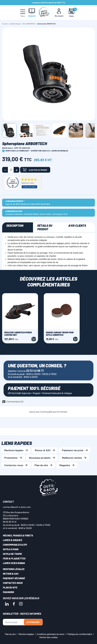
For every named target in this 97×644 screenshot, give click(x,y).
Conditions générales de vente (51, 634)
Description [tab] (15, 226)
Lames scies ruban (14, 563)
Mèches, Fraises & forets (18, 535)
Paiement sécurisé (73, 450)
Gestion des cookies (49, 637)
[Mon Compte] (59, 12)
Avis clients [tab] (77, 226)
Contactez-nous (14, 465)
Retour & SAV (43, 450)
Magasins (65, 465)
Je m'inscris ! (33, 622)
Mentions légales (14, 450)
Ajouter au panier (35, 170)
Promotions (11, 458)
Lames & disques (12, 540)
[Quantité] (11, 170)
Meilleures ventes (72, 458)
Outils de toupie (12, 554)
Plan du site (41, 465)
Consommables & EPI (15, 545)
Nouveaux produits (40, 458)
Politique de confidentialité (80, 634)
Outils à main (11, 549)
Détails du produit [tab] (45, 227)
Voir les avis (29, 187)
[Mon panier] (72, 13)
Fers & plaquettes (14, 558)
